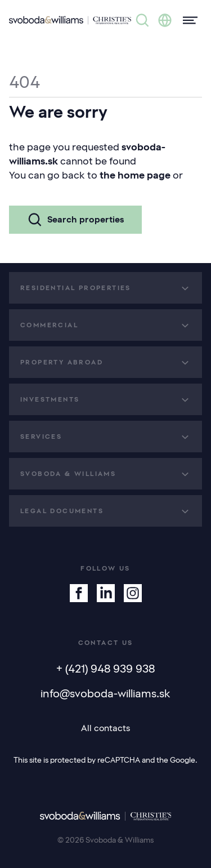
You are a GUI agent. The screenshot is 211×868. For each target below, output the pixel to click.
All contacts (105, 728)
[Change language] (165, 20)
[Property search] (142, 20)
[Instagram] (133, 593)
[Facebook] (79, 593)
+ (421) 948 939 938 (105, 669)
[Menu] (187, 20)
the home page (135, 175)
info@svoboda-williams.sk (105, 693)
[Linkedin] (106, 593)
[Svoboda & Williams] (70, 20)
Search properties (75, 220)
